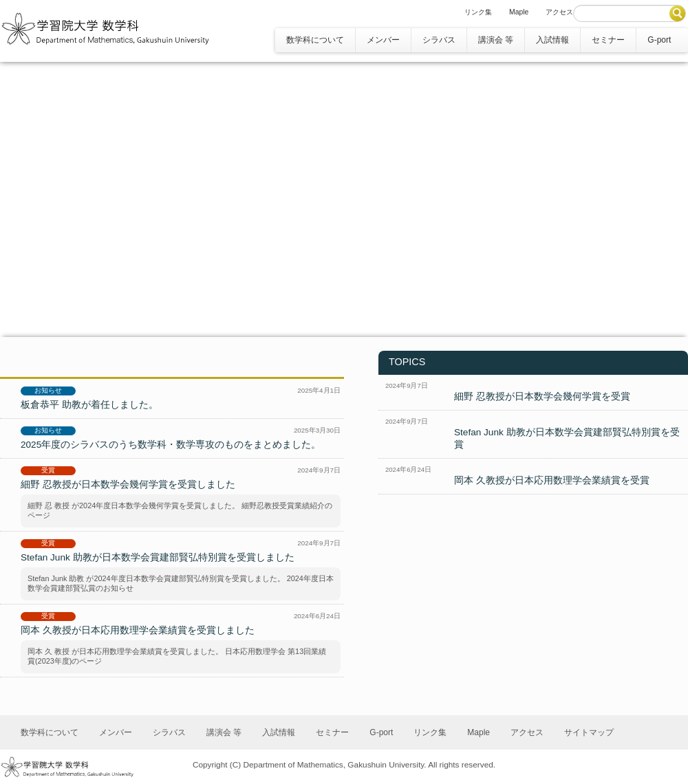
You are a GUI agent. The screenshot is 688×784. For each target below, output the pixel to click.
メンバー (383, 40)
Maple (519, 12)
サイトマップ (589, 732)
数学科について (315, 40)
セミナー (608, 40)
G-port (659, 40)
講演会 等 (496, 40)
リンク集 (478, 12)
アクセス (559, 12)
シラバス (439, 40)
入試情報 (552, 40)
